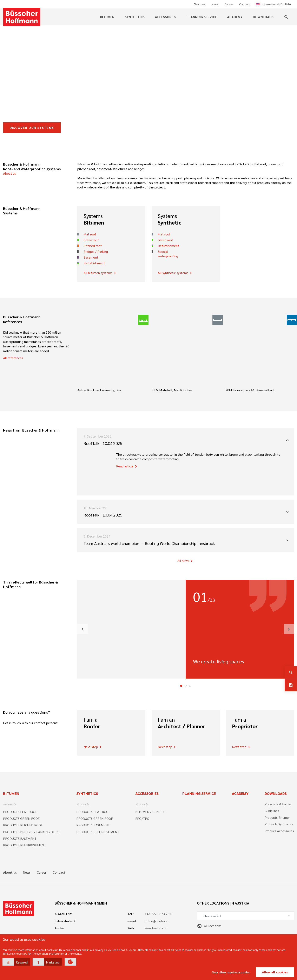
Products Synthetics (279, 824)
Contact (245, 4)
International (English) (273, 4)
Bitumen (107, 17)
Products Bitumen (278, 817)
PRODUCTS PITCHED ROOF (23, 825)
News (215, 4)
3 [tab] (190, 686)
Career (229, 4)
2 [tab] (186, 686)
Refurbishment (94, 263)
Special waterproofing (168, 254)
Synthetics (135, 17)
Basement (91, 257)
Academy (235, 17)
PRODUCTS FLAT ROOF (20, 812)
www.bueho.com (156, 928)
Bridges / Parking (96, 251)
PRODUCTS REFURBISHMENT (25, 845)
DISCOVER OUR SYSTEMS (32, 128)
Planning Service (199, 793)
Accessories (166, 17)
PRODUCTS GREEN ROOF (21, 818)
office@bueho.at (157, 921)
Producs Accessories (279, 831)
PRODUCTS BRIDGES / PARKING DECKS (32, 832)
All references (13, 358)
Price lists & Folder (278, 804)
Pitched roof (93, 246)
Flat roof (90, 234)
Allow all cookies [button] (275, 972)
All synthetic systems (176, 273)
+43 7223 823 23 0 (158, 914)
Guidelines (272, 811)
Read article (127, 466)
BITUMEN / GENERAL (151, 812)
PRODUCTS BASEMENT (20, 838)
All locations (209, 926)
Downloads (263, 17)
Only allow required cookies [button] (231, 972)
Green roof (91, 240)
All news (186, 561)
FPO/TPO (142, 818)
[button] (16, 962)
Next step (93, 747)
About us (200, 4)
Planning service (202, 17)
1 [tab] (181, 686)
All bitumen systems (100, 273)
